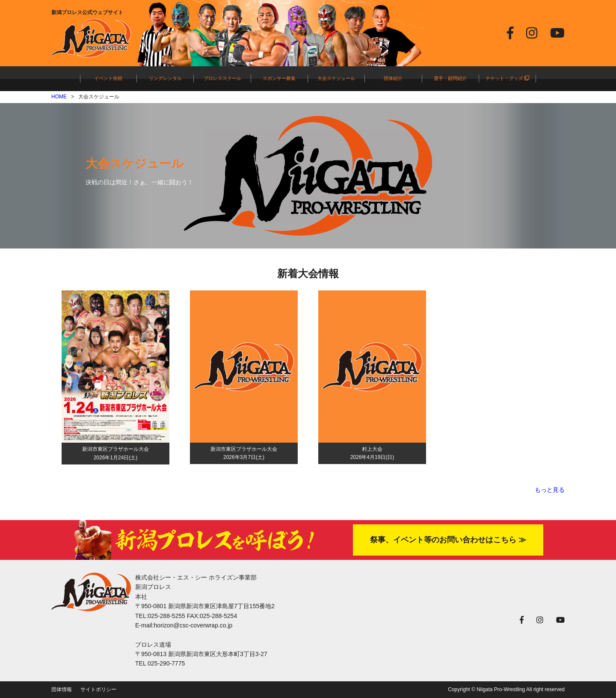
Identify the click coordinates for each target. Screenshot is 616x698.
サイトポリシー (98, 689)
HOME (59, 97)
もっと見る (550, 490)
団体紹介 (393, 78)
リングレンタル (165, 78)
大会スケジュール (336, 78)
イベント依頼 (108, 78)
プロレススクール (222, 78)
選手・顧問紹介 (450, 78)
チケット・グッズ (507, 78)
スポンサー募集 (279, 78)
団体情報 (62, 689)
